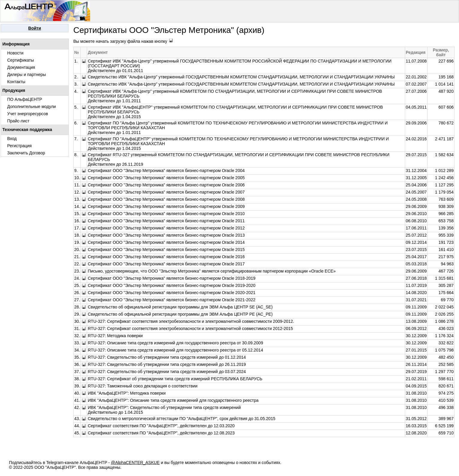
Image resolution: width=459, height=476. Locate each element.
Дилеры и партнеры (26, 74)
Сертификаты (20, 60)
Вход (12, 139)
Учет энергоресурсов (28, 114)
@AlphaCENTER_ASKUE (135, 463)
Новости (15, 53)
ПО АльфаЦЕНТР (25, 99)
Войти (35, 28)
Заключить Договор (26, 153)
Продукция (14, 90)
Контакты (16, 82)
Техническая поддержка (27, 130)
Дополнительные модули (32, 107)
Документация (21, 67)
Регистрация (19, 146)
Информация (16, 44)
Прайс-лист (18, 121)
